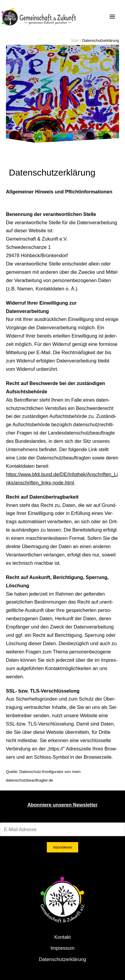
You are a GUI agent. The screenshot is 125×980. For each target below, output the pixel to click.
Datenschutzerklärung (62, 959)
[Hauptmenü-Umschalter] (112, 17)
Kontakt (62, 937)
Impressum (62, 948)
